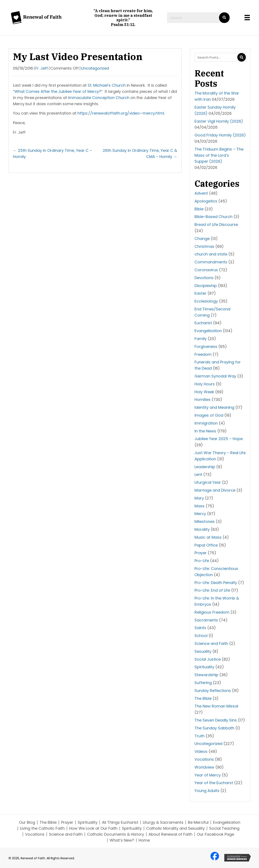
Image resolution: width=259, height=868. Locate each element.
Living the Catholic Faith (42, 828)
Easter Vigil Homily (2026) (219, 121)
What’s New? (122, 840)
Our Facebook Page (215, 834)
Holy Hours (205, 384)
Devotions (204, 278)
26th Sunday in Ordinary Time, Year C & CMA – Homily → (140, 154)
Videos (201, 751)
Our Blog (27, 822)
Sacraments (206, 620)
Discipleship (206, 286)
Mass (200, 506)
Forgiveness (206, 346)
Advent (201, 193)
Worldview (204, 767)
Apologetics (206, 201)
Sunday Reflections (213, 691)
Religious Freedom (212, 612)
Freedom (203, 354)
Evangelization (208, 331)
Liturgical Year (208, 482)
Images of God (209, 415)
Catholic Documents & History (116, 834)
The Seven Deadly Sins (216, 720)
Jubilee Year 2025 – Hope (219, 439)
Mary (199, 498)
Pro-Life (202, 561)
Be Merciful (198, 822)
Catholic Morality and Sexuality (175, 828)
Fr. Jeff (42, 68)
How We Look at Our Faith (93, 828)
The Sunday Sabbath (214, 728)
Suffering (203, 683)
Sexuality (203, 651)
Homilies (202, 400)
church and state (211, 254)
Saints (200, 628)
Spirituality (204, 667)
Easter (200, 293)
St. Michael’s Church (107, 85)
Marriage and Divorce (215, 490)
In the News (205, 431)
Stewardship (206, 675)
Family (201, 339)
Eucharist (203, 323)
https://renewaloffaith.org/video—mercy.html (121, 113)
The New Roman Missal (216, 706)
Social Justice (208, 659)
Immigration (206, 423)
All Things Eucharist (120, 822)
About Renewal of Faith (170, 834)
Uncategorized (95, 68)
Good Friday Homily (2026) (220, 135)
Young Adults (207, 791)
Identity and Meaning (214, 407)
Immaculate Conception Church (99, 98)
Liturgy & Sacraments (163, 822)
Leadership (205, 467)
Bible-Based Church (213, 217)
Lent (198, 474)
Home (144, 840)
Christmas (204, 246)
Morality (202, 529)
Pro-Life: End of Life (212, 590)
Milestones (205, 522)
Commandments (211, 262)
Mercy (200, 514)
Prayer (201, 553)
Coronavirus (206, 270)
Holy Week (204, 392)
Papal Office (206, 545)
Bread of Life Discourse (216, 225)
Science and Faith (211, 643)
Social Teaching (224, 828)
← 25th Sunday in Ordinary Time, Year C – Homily (52, 154)
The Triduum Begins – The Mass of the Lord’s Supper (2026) (219, 155)
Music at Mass (208, 537)
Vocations (204, 759)
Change (202, 239)
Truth (200, 736)
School (201, 636)
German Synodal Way (215, 376)
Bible (199, 209)
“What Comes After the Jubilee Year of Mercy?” (58, 91)
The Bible (203, 698)
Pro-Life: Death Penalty (216, 583)
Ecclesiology (206, 301)
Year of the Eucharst (214, 783)
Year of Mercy (208, 775)
